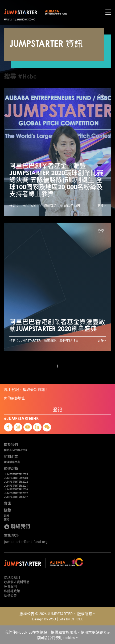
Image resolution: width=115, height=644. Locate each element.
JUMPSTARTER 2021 (16, 486)
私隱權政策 (12, 591)
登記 (57, 409)
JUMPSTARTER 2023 (16, 478)
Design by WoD (44, 619)
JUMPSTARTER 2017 (16, 497)
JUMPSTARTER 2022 (16, 482)
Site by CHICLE (71, 619)
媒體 (7, 510)
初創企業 (11, 456)
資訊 (7, 503)
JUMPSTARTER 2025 (16, 474)
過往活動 (11, 468)
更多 (102, 206)
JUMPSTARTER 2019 (16, 493)
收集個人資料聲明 (17, 582)
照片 (7, 520)
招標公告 (10, 595)
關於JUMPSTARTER (16, 450)
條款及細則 (12, 577)
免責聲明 (10, 586)
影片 (7, 516)
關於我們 (11, 444)
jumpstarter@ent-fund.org (26, 541)
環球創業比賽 (12, 462)
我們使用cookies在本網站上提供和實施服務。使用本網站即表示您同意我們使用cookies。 (58, 635)
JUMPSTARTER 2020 (16, 489)
